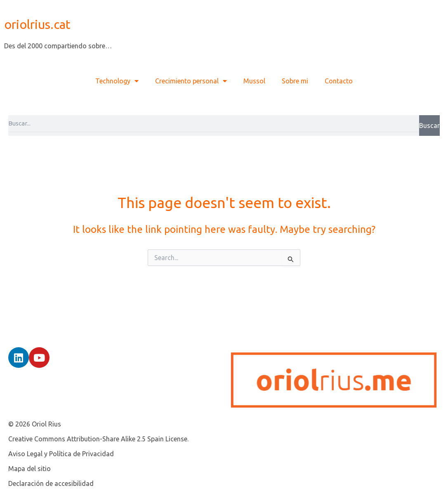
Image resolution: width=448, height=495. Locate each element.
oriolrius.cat (37, 24)
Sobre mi (295, 81)
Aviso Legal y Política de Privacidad (61, 454)
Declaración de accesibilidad (51, 483)
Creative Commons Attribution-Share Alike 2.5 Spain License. (98, 439)
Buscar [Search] (429, 126)
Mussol (254, 81)
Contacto (339, 81)
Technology (117, 81)
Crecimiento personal (191, 81)
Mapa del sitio (29, 469)
